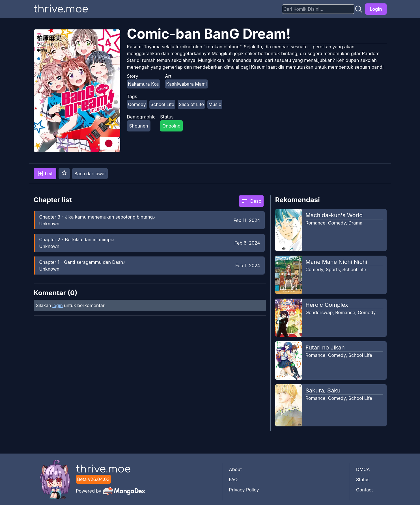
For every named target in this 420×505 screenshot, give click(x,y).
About (235, 469)
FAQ (233, 480)
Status (363, 480)
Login (376, 9)
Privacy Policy (244, 490)
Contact (364, 490)
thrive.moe (61, 9)
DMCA (363, 469)
